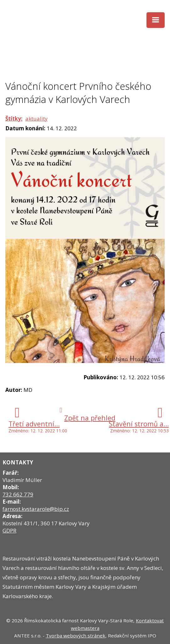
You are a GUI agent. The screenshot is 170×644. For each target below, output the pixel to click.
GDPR (9, 530)
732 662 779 (18, 494)
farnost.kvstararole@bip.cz (36, 509)
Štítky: (14, 119)
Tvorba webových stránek (76, 636)
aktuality (37, 119)
